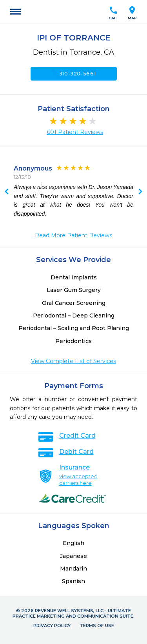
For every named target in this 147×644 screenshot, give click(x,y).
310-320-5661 (74, 73)
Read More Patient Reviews (73, 235)
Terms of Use (97, 626)
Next (7, 192)
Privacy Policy (52, 626)
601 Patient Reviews (75, 132)
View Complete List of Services (73, 361)
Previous (140, 192)
